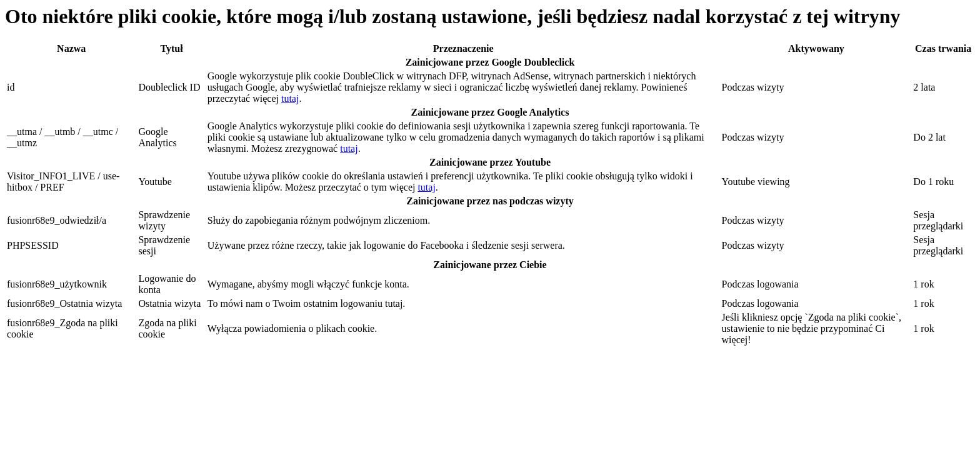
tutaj (290, 98)
